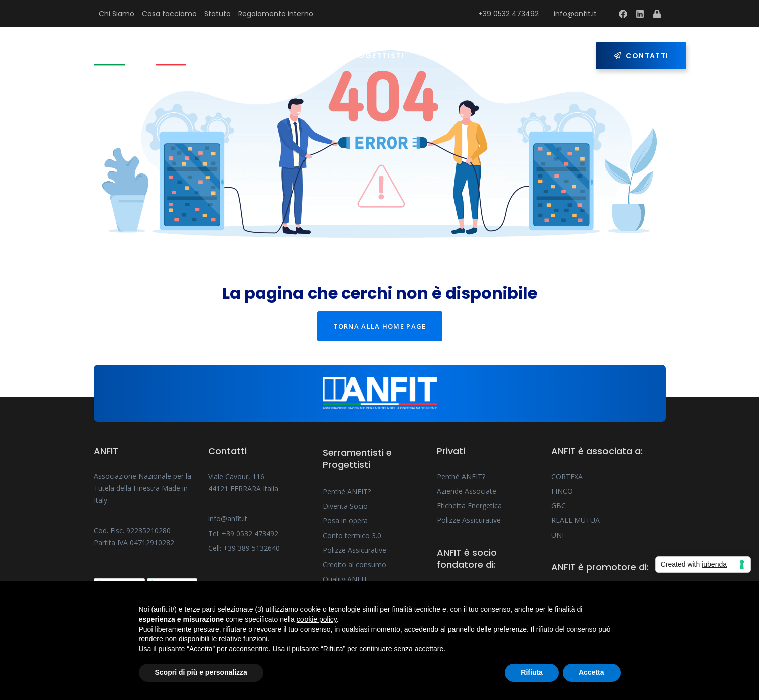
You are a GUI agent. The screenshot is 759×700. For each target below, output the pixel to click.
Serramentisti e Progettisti (337, 56)
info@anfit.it (575, 14)
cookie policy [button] (317, 619)
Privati (445, 56)
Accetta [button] (592, 672)
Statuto (217, 14)
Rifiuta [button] (532, 672)
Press (498, 56)
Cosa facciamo (169, 14)
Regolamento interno (276, 14)
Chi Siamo (117, 14)
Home (240, 56)
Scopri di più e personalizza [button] (201, 672)
